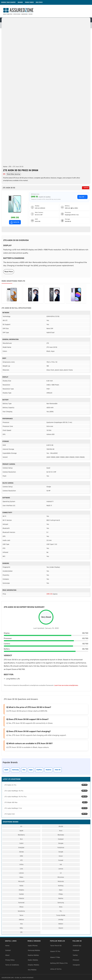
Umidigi (61, 920)
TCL (61, 911)
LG (61, 873)
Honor (61, 856)
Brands (20, 2)
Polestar (21, 898)
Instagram (76, 965)
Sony (61, 907)
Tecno (21, 915)
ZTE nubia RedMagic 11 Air (46, 808)
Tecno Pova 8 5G (56, 946)
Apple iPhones (33, 946)
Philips (61, 894)
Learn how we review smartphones (66, 685)
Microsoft (21, 881)
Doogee (61, 843)
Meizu (21, 877)
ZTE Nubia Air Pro (46, 785)
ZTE (10, 167)
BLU (21, 839)
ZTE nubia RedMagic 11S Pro (46, 791)
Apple (6, 770)
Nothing (61, 886)
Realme (48, 770)
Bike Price (39, 2)
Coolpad (61, 839)
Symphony (21, 911)
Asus (61, 831)
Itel (61, 865)
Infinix (21, 865)
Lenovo (61, 869)
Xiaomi (61, 928)
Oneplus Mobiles (33, 965)
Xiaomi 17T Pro (55, 951)
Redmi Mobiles (33, 960)
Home (5, 167)
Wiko (21, 928)
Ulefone (21, 920)
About (7, 955)
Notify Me (15, 222)
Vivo (24, 770)
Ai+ (21, 826)
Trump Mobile (61, 915)
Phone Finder (29, 2)
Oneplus (21, 890)
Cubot (21, 843)
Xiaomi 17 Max (55, 957)
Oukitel (21, 894)
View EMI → (82, 197)
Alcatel (61, 826)
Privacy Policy (10, 960)
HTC (21, 860)
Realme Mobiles (33, 955)
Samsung (15, 770)
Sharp (21, 907)
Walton (61, 924)
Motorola (61, 881)
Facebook (76, 950)
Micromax (61, 877)
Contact (8, 950)
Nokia (21, 886)
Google (61, 852)
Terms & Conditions (12, 965)
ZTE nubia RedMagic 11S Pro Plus (46, 797)
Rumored (21, 903)
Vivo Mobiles (32, 970)
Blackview (61, 835)
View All (58, 770)
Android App (77, 946)
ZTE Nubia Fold (46, 814)
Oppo (31, 770)
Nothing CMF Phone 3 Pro (59, 963)
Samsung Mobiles (34, 950)
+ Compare (86, 188)
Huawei (61, 860)
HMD (21, 856)
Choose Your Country (8, 2)
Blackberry (21, 835)
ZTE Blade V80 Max (46, 802)
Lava (21, 869)
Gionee (21, 852)
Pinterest (76, 960)
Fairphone (61, 848)
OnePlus (39, 770)
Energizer (21, 848)
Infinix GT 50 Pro (56, 969)
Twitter (75, 955)
